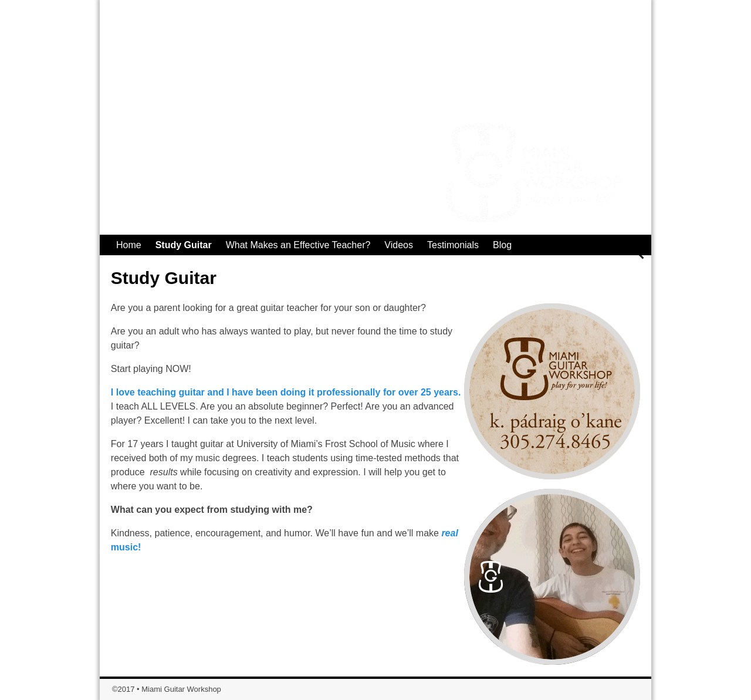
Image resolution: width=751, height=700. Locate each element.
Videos (399, 245)
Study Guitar (184, 245)
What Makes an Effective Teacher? (298, 245)
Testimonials (453, 245)
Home (129, 245)
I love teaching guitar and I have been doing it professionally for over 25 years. (286, 392)
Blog (502, 245)
